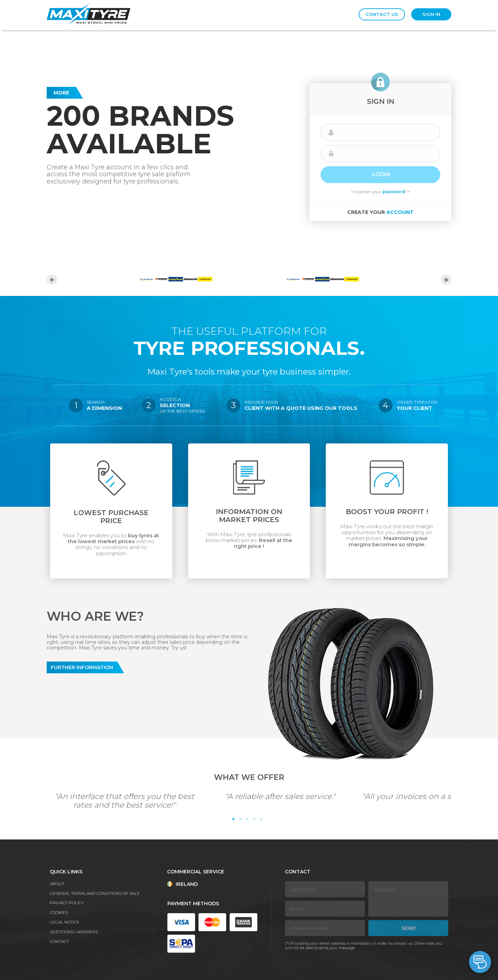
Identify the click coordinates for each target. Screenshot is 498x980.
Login (381, 174)
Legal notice (65, 922)
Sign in (431, 14)
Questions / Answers (74, 932)
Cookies (59, 912)
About (57, 884)
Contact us (382, 14)
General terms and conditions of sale (95, 893)
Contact (59, 941)
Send (408, 928)
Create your (380, 212)
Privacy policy (67, 903)
